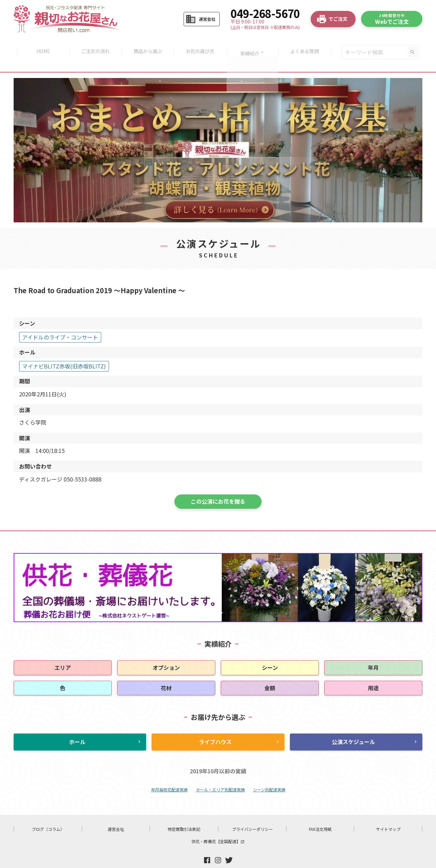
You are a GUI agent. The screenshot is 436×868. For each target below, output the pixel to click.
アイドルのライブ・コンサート (60, 323)
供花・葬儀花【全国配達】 (218, 827)
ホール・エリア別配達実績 (220, 776)
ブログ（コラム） (48, 815)
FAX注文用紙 (320, 815)
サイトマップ (388, 815)
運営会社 (116, 815)
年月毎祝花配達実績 (169, 776)
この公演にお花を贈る (218, 487)
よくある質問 (308, 45)
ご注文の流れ (94, 45)
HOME (41, 45)
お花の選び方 (201, 45)
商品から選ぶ (147, 45)
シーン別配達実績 (269, 776)
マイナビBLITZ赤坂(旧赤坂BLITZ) (64, 352)
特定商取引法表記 (184, 815)
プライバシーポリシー (252, 815)
